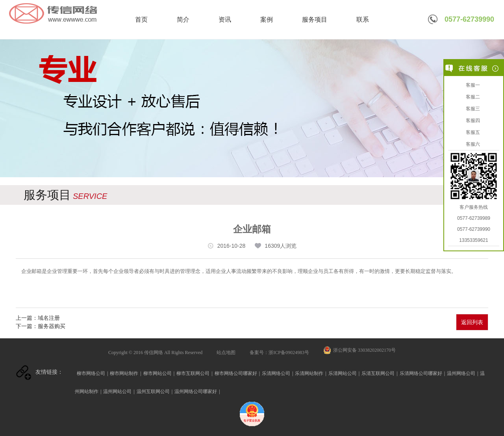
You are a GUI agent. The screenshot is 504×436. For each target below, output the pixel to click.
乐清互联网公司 (378, 373)
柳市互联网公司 (193, 373)
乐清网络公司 (276, 373)
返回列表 (472, 322)
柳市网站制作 (124, 373)
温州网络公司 (461, 373)
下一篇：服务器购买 (41, 326)
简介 (183, 19)
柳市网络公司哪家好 (236, 373)
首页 (141, 19)
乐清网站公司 (343, 373)
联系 (363, 19)
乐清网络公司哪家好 (421, 373)
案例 (267, 19)
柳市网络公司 (91, 373)
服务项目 (315, 19)
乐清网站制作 (309, 373)
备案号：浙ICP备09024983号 (279, 353)
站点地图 (226, 353)
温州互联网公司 (153, 391)
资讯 (225, 19)
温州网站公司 (117, 391)
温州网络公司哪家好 (196, 391)
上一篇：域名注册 (38, 318)
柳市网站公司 (157, 373)
